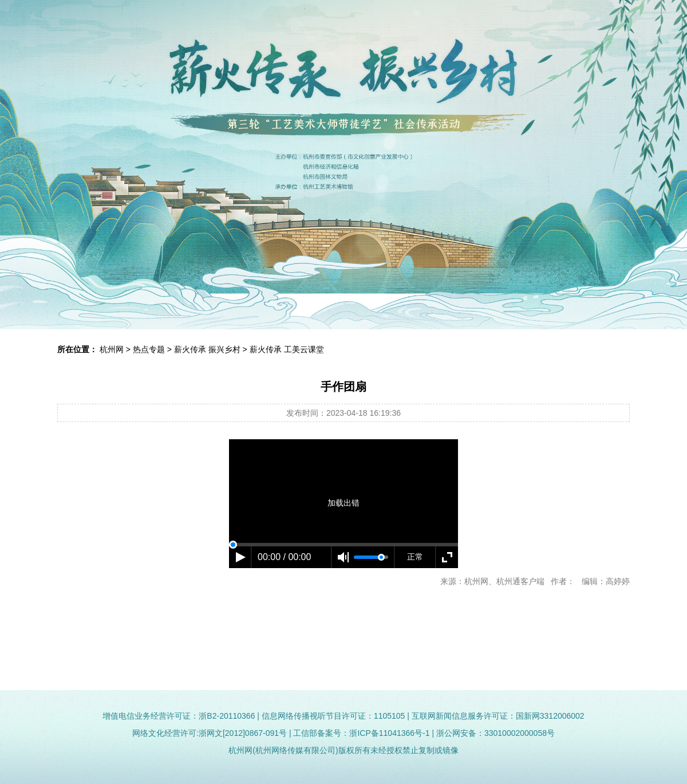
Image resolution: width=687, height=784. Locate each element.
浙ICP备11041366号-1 (389, 733)
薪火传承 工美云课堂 (287, 349)
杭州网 (112, 349)
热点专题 (149, 349)
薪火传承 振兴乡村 (207, 349)
